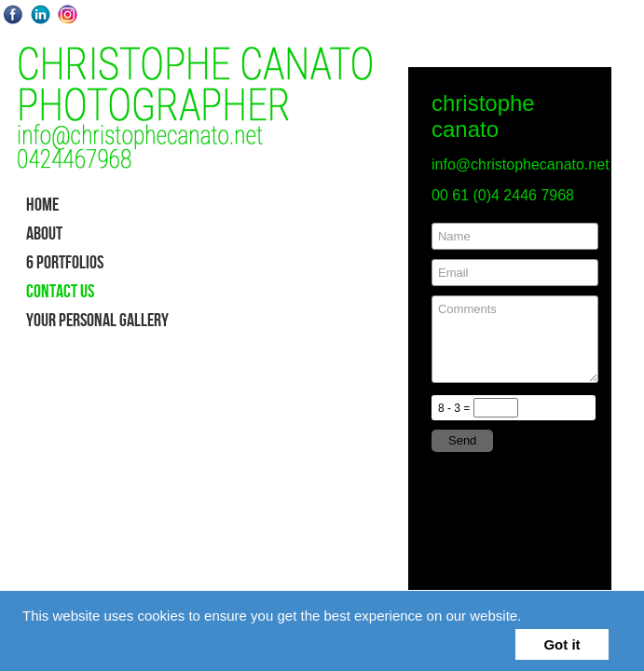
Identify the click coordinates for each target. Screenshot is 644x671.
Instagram (68, 14)
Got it (562, 644)
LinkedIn (41, 14)
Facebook (14, 14)
